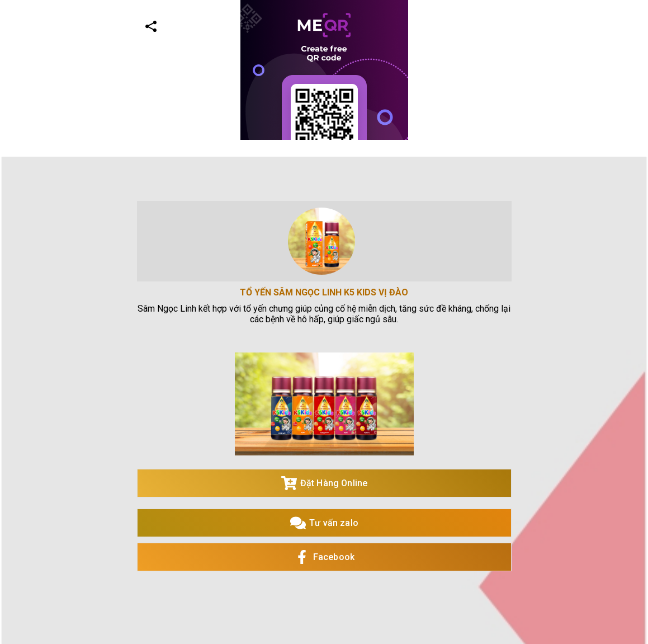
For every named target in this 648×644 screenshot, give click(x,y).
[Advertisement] (320, 218)
